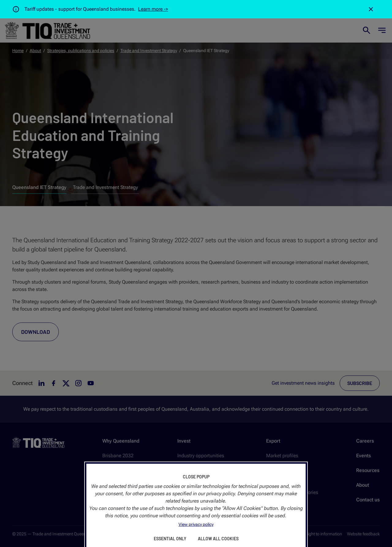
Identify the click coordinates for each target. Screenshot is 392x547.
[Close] (371, 9)
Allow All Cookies (218, 539)
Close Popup (196, 477)
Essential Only (170, 539)
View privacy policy (196, 524)
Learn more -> (153, 9)
